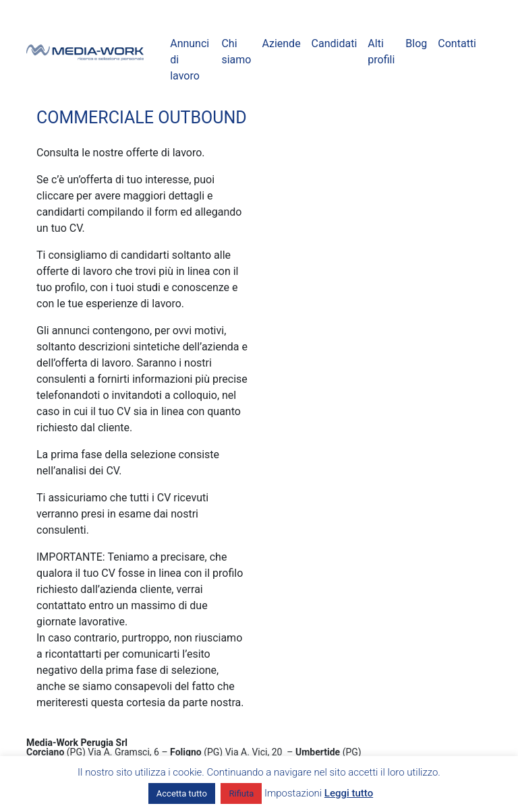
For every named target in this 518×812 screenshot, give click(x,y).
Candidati (335, 43)
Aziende (281, 43)
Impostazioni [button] (293, 793)
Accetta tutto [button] (182, 793)
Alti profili (381, 52)
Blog (416, 43)
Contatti (457, 43)
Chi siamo (236, 52)
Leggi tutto (349, 793)
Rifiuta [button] (241, 793)
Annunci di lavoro (190, 60)
